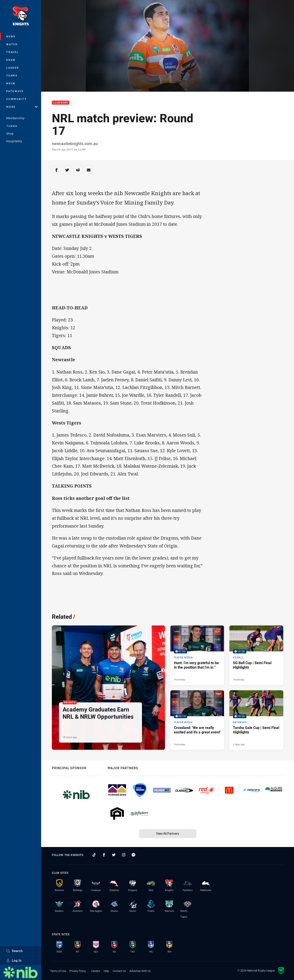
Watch (12, 44)
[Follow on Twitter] (114, 855)
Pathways (15, 91)
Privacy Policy (78, 971)
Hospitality (14, 141)
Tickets (12, 126)
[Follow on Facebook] (104, 855)
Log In (14, 960)
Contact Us (119, 971)
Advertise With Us (140, 971)
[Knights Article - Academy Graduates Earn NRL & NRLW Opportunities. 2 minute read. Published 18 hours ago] (108, 688)
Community (17, 99)
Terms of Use (58, 971)
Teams (12, 75)
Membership (15, 118)
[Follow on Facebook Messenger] (133, 855)
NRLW (11, 83)
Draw (11, 60)
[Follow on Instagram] (124, 855)
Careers (96, 971)
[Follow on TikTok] (94, 855)
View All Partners (168, 833)
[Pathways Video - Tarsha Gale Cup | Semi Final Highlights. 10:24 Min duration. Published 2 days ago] (256, 720)
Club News (61, 103)
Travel (13, 52)
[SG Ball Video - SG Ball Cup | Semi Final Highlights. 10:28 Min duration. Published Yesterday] (256, 655)
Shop (10, 133)
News (11, 36)
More (22, 107)
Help (106, 971)
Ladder (13, 68)
